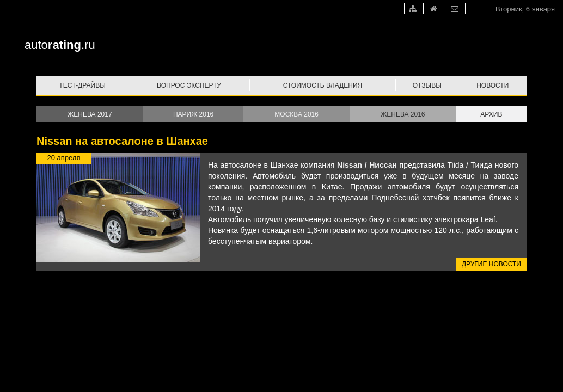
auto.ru (60, 45)
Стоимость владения (323, 85)
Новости (492, 85)
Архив (491, 114)
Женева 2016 (403, 114)
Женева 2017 (90, 114)
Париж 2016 (193, 114)
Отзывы (427, 85)
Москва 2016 (296, 114)
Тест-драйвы (82, 85)
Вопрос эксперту (189, 85)
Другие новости (491, 264)
